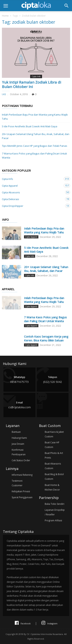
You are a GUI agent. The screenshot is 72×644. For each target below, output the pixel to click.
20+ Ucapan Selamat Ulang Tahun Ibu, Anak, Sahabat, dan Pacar (36, 136)
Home (5, 16)
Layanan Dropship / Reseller (55, 512)
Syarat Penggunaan (22, 497)
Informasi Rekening (22, 475)
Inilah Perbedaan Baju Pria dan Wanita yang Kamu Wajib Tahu (35, 117)
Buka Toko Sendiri (55, 504)
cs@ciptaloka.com (19, 405)
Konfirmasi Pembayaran (19, 452)
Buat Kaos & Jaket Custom (54, 434)
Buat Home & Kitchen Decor (52, 487)
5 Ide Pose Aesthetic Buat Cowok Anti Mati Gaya (30, 126)
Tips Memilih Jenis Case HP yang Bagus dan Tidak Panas (35, 146)
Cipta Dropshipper (32, 206)
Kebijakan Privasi (21, 491)
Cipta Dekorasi (32, 199)
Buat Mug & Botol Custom (54, 477)
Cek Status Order (21, 460)
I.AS (4, 94)
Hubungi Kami (19, 438)
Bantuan (16, 432)
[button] (66, 6)
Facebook (23, 623)
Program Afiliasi (53, 520)
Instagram (49, 623)
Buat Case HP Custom (52, 445)
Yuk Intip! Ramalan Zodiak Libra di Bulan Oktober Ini (31, 84)
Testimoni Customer (17, 483)
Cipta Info (36, 76)
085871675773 (19, 379)
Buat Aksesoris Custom (53, 466)
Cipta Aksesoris (32, 192)
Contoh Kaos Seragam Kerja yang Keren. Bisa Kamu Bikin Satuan (46, 338)
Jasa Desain (18, 444)
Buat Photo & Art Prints (54, 455)
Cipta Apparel (32, 186)
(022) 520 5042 (53, 379)
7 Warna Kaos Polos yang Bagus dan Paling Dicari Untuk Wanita (34, 156)
